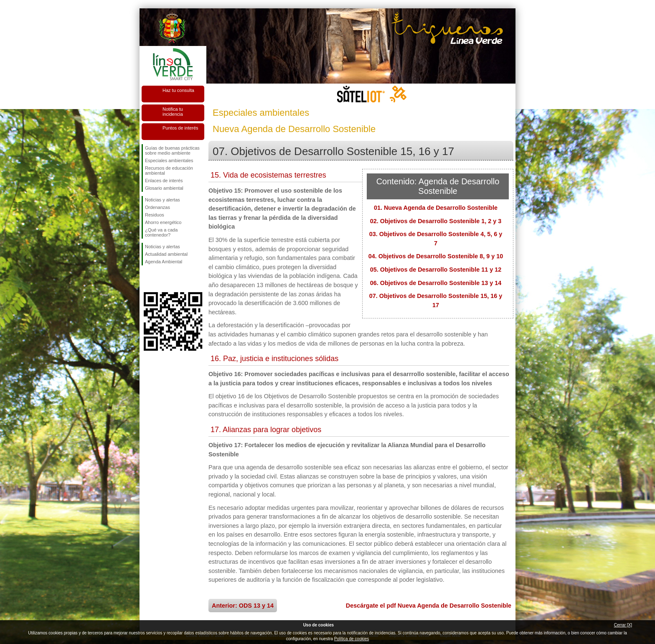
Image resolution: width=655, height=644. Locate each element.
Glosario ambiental (164, 188)
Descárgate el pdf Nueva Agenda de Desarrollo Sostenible (429, 606)
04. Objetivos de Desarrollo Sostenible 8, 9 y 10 (436, 256)
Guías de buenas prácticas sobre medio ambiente (172, 150)
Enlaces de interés (164, 181)
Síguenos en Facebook (147, 279)
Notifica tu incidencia (173, 112)
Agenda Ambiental (164, 262)
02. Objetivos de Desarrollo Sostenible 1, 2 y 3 (436, 221)
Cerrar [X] (623, 625)
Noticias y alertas (162, 200)
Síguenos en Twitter (160, 279)
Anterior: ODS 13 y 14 (243, 606)
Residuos (155, 215)
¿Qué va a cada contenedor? (161, 232)
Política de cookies (352, 639)
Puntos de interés (180, 128)
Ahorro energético (163, 222)
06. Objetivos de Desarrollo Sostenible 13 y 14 (436, 283)
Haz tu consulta (178, 90)
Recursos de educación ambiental (169, 171)
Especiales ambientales (169, 160)
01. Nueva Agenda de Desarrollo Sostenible (436, 208)
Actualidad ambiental (166, 254)
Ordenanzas (157, 207)
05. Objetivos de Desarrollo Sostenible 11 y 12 (436, 270)
